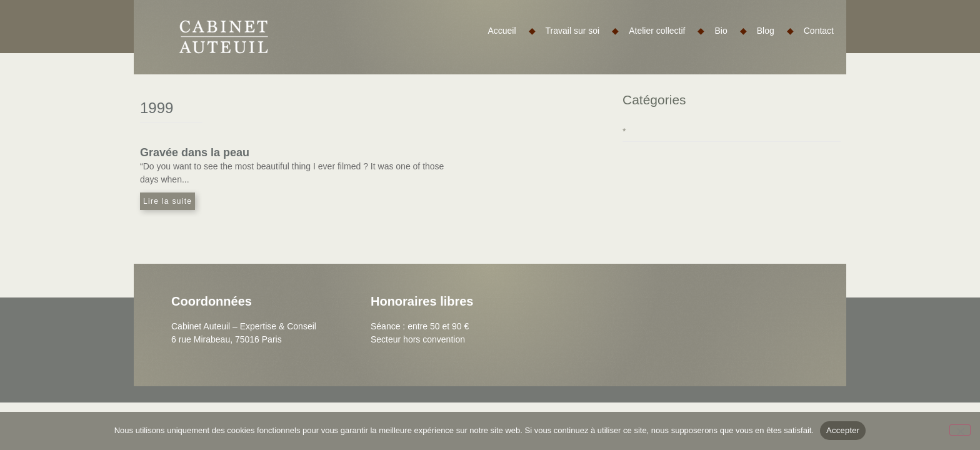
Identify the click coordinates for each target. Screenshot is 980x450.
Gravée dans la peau (195, 152)
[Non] (960, 430)
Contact (819, 31)
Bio (730, 31)
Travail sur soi (582, 31)
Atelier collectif (667, 31)
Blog (775, 31)
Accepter (843, 430)
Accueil (511, 31)
